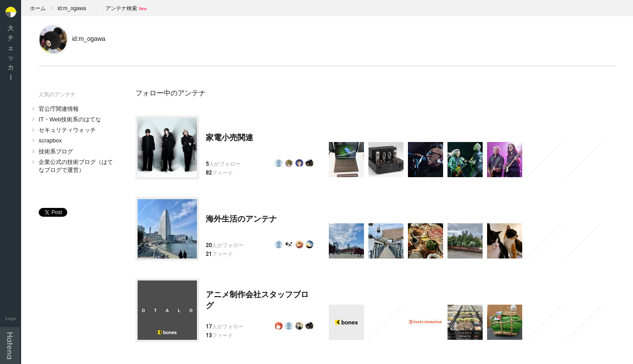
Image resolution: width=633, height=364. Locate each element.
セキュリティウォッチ (67, 130)
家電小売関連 (229, 138)
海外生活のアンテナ (241, 219)
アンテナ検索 (121, 8)
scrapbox (50, 140)
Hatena (10, 346)
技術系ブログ (56, 151)
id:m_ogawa (72, 8)
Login (11, 318)
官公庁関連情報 (59, 109)
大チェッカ (11, 53)
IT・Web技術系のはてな (70, 119)
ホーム (38, 8)
